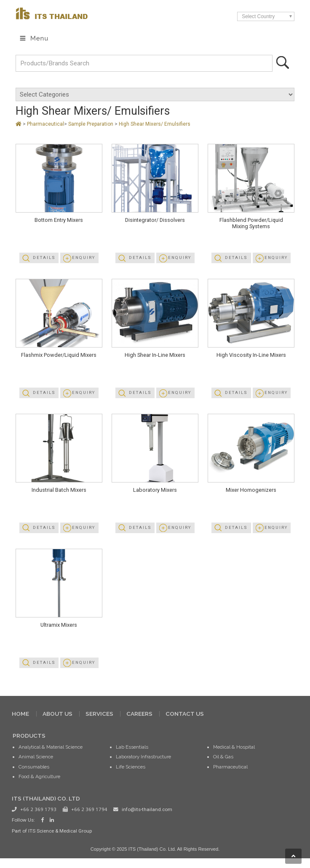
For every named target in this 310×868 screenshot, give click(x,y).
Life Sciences (131, 775)
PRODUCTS (29, 744)
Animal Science (36, 766)
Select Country (259, 16)
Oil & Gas (223, 766)
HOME (20, 722)
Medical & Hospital (234, 756)
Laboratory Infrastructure (143, 766)
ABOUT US (57, 722)
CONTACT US (185, 722)
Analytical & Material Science (51, 756)
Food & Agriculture (39, 785)
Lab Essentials (132, 756)
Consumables (34, 775)
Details (44, 260)
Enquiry (84, 260)
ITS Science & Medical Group (60, 840)
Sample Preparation (91, 124)
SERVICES (99, 722)
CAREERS (139, 722)
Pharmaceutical (45, 124)
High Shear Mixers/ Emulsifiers (155, 124)
